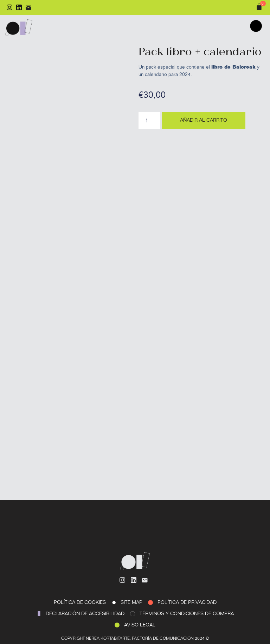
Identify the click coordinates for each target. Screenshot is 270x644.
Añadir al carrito (204, 120)
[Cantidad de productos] (149, 120)
